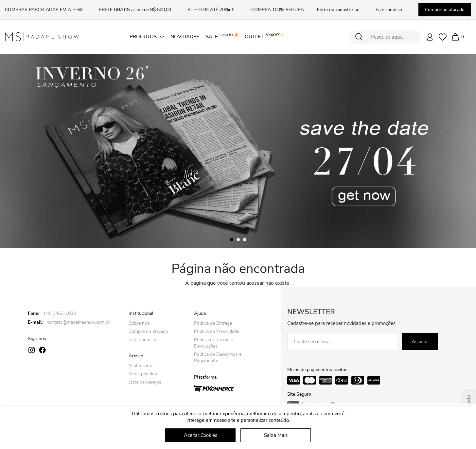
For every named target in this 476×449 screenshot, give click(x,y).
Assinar (420, 342)
